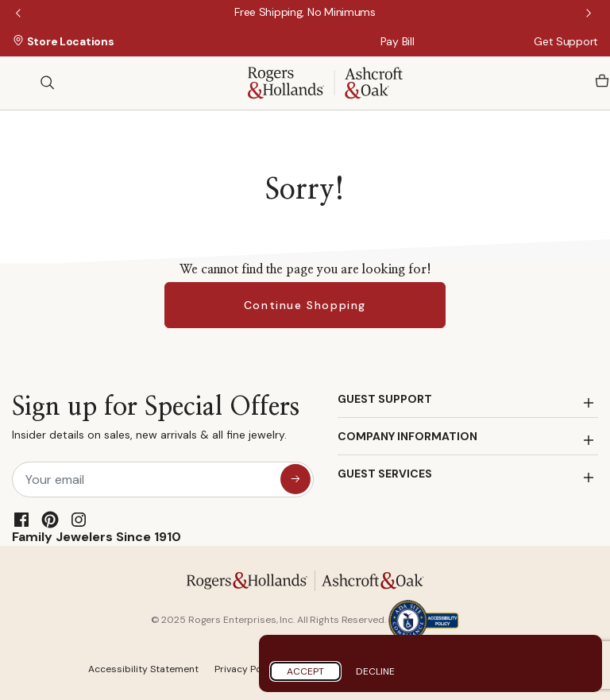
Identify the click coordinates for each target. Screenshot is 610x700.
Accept (305, 671)
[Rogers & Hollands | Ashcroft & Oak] (325, 81)
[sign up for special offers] (295, 479)
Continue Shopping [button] (305, 305)
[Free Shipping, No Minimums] (305, 12)
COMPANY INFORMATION (407, 436)
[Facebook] (21, 520)
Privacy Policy (246, 669)
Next (590, 14)
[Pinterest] (50, 520)
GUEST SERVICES (385, 474)
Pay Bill (398, 41)
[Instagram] (79, 520)
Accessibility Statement (143, 669)
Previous (20, 14)
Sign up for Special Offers (156, 422)
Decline (375, 671)
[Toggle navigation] (20, 83)
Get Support (566, 41)
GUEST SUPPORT (385, 399)
